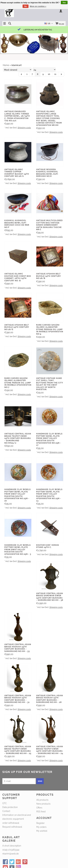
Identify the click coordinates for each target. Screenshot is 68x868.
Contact (6, 811)
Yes (64, 3)
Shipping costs (24, 128)
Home (6, 65)
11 (55, 74)
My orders (41, 827)
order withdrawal (11, 823)
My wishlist (42, 831)
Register (40, 823)
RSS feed (41, 812)
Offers (39, 808)
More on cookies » (38, 6)
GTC (5, 803)
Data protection (10, 807)
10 (49, 74)
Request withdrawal (12, 827)
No (26, 6)
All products (42, 800)
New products (43, 804)
